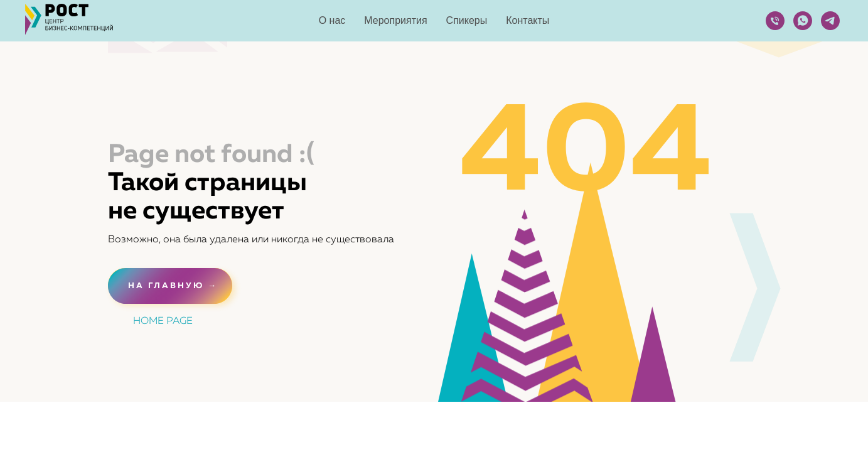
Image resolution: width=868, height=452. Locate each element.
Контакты (528, 20)
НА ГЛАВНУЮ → (173, 286)
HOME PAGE (163, 321)
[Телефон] (775, 21)
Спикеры (467, 20)
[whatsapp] (803, 21)
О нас (332, 20)
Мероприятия (395, 20)
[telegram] (830, 21)
